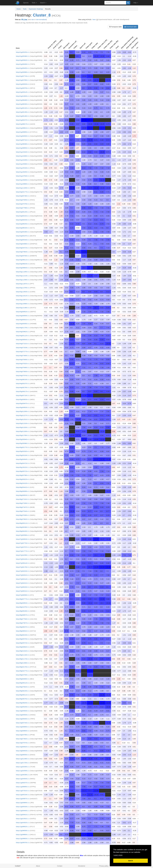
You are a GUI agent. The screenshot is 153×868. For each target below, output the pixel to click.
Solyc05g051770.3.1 (23, 447)
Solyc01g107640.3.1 (23, 176)
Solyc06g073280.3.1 (23, 503)
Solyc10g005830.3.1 (23, 711)
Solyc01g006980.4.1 (23, 72)
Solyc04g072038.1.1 (23, 348)
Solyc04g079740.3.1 (23, 376)
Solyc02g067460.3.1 (23, 196)
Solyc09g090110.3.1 (23, 695)
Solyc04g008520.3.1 (23, 312)
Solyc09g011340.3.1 (23, 655)
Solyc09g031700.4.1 (23, 667)
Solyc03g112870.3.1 (23, 284)
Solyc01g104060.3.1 (23, 156)
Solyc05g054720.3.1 (23, 463)
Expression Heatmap (36, 9)
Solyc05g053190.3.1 (23, 455)
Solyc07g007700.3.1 (23, 543)
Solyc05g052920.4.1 (23, 451)
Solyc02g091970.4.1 (23, 236)
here (94, 20)
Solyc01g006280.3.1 (23, 64)
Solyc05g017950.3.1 (23, 435)
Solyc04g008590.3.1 (23, 316)
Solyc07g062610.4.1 (23, 575)
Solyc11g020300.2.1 (23, 767)
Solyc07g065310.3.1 (23, 591)
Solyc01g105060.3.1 (23, 164)
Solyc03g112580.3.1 (23, 280)
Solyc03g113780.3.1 (23, 288)
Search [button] (43, 3)
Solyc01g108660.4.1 (23, 184)
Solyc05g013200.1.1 (23, 427)
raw (33, 20)
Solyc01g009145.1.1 (23, 92)
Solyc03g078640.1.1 (23, 252)
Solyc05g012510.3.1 (23, 419)
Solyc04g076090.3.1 (23, 360)
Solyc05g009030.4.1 (23, 399)
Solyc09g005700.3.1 (23, 639)
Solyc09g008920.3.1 (23, 647)
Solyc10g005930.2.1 (23, 715)
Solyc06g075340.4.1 (23, 511)
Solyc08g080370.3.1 (23, 627)
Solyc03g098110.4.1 (23, 260)
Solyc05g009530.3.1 (23, 407)
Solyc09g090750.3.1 (23, 699)
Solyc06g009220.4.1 (23, 479)
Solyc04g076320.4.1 (23, 364)
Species (26, 3)
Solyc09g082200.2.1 (23, 691)
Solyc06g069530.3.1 (23, 495)
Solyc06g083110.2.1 (23, 523)
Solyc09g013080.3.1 (23, 663)
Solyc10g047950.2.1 (23, 735)
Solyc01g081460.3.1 (23, 116)
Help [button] (136, 3)
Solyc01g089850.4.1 (23, 132)
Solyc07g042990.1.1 (23, 555)
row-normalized (41, 20)
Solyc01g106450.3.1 (23, 172)
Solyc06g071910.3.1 (23, 499)
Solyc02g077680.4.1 (23, 208)
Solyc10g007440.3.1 (23, 723)
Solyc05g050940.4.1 (23, 439)
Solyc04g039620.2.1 (23, 332)
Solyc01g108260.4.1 (23, 180)
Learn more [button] (118, 855)
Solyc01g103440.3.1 (23, 152)
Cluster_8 (42, 15)
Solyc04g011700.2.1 (23, 328)
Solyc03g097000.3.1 (23, 256)
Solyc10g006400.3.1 (23, 719)
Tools (25, 9)
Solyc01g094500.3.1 (23, 136)
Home (19, 9)
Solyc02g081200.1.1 (23, 212)
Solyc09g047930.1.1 (23, 675)
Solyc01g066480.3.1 (23, 100)
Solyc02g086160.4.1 (23, 228)
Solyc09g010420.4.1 (23, 651)
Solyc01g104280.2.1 (23, 160)
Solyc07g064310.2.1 (23, 583)
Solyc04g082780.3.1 (23, 388)
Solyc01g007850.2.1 (23, 80)
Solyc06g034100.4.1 (23, 483)
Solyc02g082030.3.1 (23, 220)
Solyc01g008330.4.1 (23, 84)
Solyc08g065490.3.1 (23, 611)
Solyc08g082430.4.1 (23, 635)
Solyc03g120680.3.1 (23, 304)
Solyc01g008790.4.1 (23, 88)
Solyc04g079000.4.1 (23, 372)
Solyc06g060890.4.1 (23, 491)
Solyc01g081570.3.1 (23, 120)
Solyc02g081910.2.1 (23, 216)
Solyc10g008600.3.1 (23, 731)
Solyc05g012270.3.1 (23, 415)
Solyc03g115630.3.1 (23, 292)
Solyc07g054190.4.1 (23, 559)
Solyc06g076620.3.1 (23, 519)
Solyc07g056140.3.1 (23, 563)
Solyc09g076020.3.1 (23, 687)
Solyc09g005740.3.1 (23, 643)
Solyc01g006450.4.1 (23, 68)
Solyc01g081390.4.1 (23, 112)
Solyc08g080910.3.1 (23, 631)
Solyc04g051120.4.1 (23, 336)
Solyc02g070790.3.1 (23, 204)
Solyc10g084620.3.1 (23, 747)
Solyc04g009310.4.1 (23, 320)
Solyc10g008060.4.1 (23, 727)
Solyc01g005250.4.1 (23, 52)
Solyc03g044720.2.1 (23, 248)
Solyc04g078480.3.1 (23, 368)
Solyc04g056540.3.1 (23, 340)
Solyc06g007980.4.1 (23, 475)
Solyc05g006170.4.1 (23, 391)
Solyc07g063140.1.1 (23, 579)
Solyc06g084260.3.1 (23, 531)
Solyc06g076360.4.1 (23, 515)
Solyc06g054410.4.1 (23, 487)
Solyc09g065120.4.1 (23, 683)
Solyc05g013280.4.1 (23, 431)
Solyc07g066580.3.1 (23, 595)
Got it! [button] (131, 861)
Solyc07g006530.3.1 (23, 539)
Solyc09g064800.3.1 (23, 679)
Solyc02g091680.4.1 (23, 232)
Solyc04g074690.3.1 (23, 356)
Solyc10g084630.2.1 (23, 751)
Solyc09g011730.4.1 (23, 659)
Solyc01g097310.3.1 (23, 140)
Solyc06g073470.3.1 (23, 507)
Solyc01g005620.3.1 (23, 60)
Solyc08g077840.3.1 (23, 619)
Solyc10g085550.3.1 (23, 755)
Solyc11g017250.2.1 (23, 763)
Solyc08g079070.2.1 (23, 623)
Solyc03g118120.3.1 (23, 296)
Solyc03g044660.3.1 (23, 244)
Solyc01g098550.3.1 (23, 148)
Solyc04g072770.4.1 (23, 352)
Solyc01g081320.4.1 (23, 108)
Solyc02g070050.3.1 (23, 200)
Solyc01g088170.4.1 (23, 124)
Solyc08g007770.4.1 (23, 599)
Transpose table (116, 27)
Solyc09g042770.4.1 (23, 671)
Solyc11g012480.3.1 (23, 759)
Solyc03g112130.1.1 (23, 276)
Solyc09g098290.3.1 (23, 703)
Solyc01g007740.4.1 (23, 76)
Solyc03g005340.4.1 (23, 240)
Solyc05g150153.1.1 (23, 467)
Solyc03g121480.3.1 (23, 308)
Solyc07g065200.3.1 (23, 587)
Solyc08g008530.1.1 (23, 603)
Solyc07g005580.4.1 (23, 535)
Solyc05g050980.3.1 (23, 443)
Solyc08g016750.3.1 (23, 607)
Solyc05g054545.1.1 (23, 459)
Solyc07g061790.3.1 (23, 567)
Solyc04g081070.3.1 (23, 384)
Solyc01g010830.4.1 (23, 96)
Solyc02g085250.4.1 (23, 224)
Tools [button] (34, 3)
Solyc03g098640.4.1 (23, 268)
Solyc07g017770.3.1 (23, 551)
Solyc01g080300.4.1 (23, 104)
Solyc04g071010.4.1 (23, 344)
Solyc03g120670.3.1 (23, 300)
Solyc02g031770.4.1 (23, 192)
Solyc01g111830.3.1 (23, 188)
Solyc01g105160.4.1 (23, 168)
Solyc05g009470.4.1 (23, 403)
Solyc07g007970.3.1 (23, 547)
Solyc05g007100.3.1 (23, 395)
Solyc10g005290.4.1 (23, 707)
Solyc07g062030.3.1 (23, 571)
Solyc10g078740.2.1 (23, 743)
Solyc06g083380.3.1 (23, 527)
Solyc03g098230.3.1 (23, 264)
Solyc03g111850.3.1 (23, 272)
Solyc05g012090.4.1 (23, 411)
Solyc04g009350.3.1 (23, 324)
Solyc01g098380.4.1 (23, 144)
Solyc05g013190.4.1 (23, 423)
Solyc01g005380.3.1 (23, 56)
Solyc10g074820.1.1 (23, 739)
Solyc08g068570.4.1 (23, 615)
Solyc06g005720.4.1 (23, 471)
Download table (130, 27)
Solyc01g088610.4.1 (23, 128)
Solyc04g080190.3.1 (23, 380)
